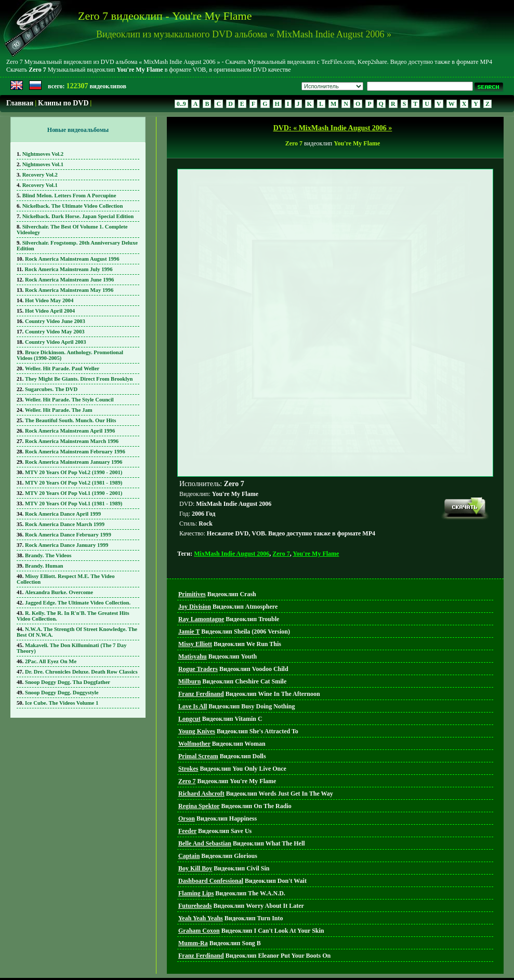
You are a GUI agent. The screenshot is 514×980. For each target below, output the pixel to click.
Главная (20, 103)
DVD (260, 959)
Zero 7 (281, 506)
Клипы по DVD (63, 103)
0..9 (181, 104)
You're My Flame (316, 506)
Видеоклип (217, 547)
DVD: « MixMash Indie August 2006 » (333, 128)
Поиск (283, 959)
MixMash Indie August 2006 (232, 506)
